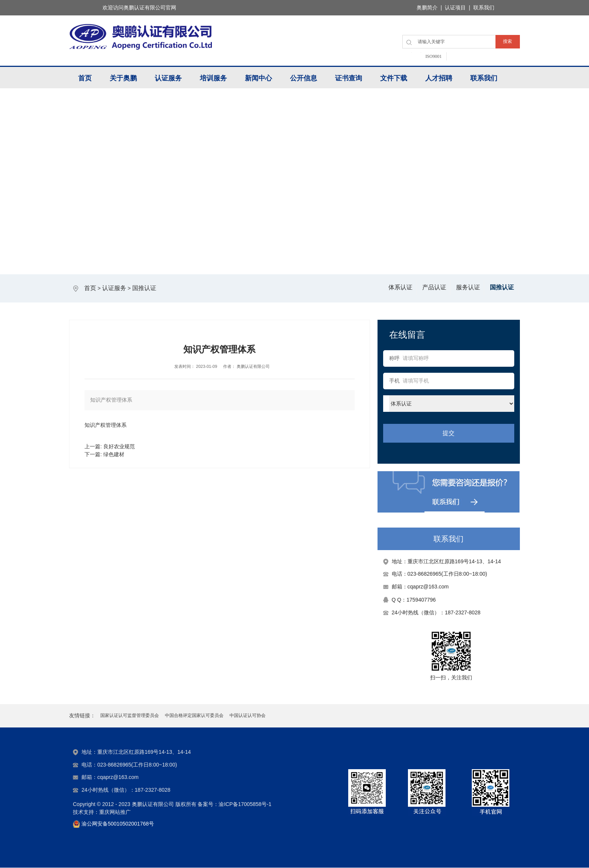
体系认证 (400, 287)
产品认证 (434, 287)
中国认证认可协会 (248, 716)
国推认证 (144, 288)
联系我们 (484, 78)
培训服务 (213, 78)
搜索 (507, 41)
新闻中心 (258, 78)
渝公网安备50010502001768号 (118, 824)
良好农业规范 (119, 446)
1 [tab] (255, 260)
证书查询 (349, 78)
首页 (85, 78)
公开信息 (304, 78)
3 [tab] (287, 260)
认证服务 (168, 78)
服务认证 (468, 287)
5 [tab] (318, 260)
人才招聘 (439, 78)
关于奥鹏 (123, 78)
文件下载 (394, 78)
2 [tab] (271, 260)
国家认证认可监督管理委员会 (130, 716)
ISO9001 (433, 56)
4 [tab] (302, 260)
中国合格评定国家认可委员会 (194, 716)
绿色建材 (114, 454)
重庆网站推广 (115, 812)
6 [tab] (334, 260)
